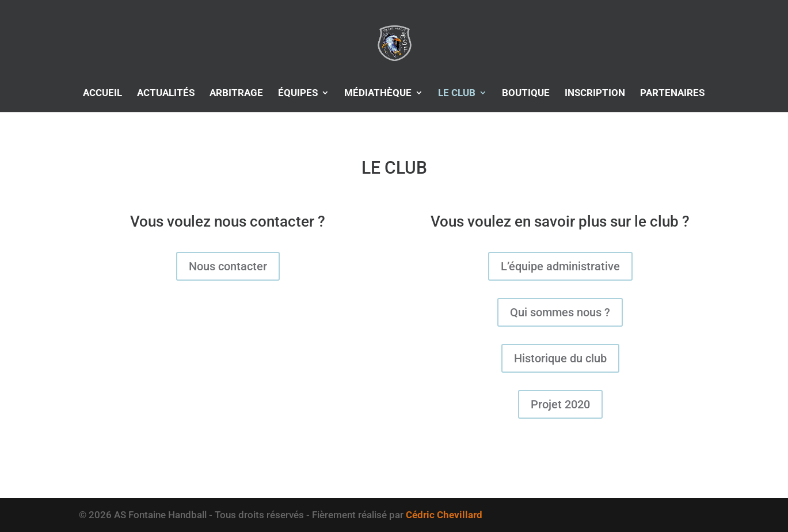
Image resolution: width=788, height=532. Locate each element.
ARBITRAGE (236, 93)
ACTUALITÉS (166, 93)
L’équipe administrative (560, 266)
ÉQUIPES (298, 93)
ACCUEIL (102, 93)
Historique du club (560, 358)
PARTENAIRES (672, 93)
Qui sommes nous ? (560, 312)
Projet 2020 (560, 404)
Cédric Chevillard (444, 515)
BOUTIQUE (526, 93)
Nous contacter (228, 266)
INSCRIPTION (595, 93)
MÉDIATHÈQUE (378, 93)
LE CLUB (457, 93)
